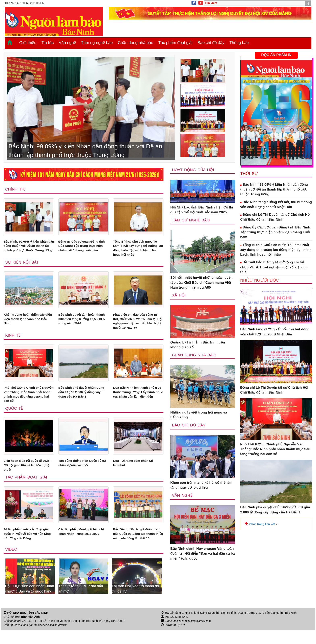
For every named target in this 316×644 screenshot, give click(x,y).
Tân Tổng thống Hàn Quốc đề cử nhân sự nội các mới (82, 470)
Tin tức (47, 43)
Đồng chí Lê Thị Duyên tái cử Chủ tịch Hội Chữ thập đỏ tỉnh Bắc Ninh (275, 217)
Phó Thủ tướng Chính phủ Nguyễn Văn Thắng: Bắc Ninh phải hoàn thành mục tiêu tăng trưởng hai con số (29, 399)
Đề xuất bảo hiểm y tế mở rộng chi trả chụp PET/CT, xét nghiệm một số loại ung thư (274, 267)
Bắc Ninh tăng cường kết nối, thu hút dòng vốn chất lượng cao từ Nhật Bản (276, 205)
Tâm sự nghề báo (97, 43)
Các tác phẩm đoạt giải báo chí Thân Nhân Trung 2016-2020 (81, 542)
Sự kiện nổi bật (22, 264)
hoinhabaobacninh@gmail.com (193, 635)
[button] (261, 524)
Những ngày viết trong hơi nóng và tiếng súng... (199, 415)
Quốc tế (14, 415)
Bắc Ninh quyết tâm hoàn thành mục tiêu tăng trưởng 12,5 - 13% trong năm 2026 (81, 322)
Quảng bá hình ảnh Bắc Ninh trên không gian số (198, 345)
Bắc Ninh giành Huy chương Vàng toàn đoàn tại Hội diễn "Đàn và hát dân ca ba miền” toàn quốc (203, 554)
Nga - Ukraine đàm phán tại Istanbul (135, 470)
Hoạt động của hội (193, 170)
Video (11, 563)
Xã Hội (179, 295)
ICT (183, 639)
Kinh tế (13, 339)
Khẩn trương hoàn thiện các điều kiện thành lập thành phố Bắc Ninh (28, 322)
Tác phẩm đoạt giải (175, 43)
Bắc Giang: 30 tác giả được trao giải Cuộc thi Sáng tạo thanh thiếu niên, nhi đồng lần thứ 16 (137, 545)
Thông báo (239, 43)
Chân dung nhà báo (135, 43)
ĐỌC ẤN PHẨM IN (276, 55)
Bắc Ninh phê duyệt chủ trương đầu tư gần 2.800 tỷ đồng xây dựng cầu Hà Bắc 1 (82, 397)
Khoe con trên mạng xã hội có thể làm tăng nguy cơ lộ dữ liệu (201, 485)
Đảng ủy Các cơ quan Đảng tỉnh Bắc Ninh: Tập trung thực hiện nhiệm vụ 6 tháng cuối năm (83, 249)
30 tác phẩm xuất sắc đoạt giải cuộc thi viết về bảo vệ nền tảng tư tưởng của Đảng (29, 542)
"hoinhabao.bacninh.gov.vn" (51, 639)
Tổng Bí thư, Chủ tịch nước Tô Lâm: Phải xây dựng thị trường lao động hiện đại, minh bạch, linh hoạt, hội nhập (138, 249)
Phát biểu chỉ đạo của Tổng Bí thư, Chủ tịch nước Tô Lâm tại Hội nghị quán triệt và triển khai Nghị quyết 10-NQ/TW (138, 324)
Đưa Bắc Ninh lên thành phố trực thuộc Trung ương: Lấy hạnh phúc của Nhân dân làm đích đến (137, 399)
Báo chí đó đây (211, 43)
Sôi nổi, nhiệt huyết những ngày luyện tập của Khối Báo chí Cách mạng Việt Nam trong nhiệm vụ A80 (201, 283)
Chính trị (16, 189)
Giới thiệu (28, 43)
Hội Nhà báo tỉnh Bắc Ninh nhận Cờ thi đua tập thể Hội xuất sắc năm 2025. (202, 210)
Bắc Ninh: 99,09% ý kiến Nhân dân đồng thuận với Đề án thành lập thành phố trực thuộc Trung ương (28, 249)
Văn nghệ (68, 43)
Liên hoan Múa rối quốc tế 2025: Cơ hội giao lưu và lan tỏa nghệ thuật (26, 472)
